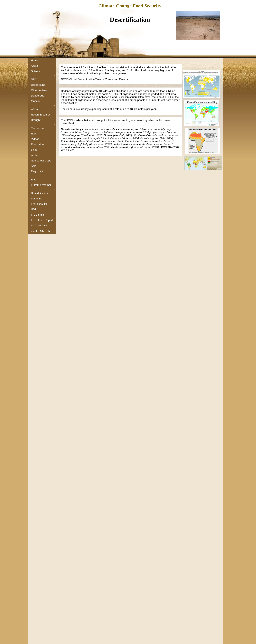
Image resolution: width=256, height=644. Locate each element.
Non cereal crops (41, 161)
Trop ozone (38, 128)
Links (34, 150)
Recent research (41, 115)
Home (35, 60)
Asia (34, 166)
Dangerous (37, 96)
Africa (34, 109)
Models (35, 101)
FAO (34, 180)
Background (38, 85)
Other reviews (39, 90)
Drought (36, 120)
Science (36, 71)
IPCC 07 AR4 (39, 225)
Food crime (38, 144)
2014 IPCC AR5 (40, 231)
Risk (34, 134)
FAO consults (39, 204)
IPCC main (37, 215)
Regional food (39, 171)
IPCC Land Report (42, 220)
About (34, 66)
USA (34, 209)
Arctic (34, 155)
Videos (35, 139)
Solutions (36, 199)
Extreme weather (41, 185)
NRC (34, 79)
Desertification (39, 193)
